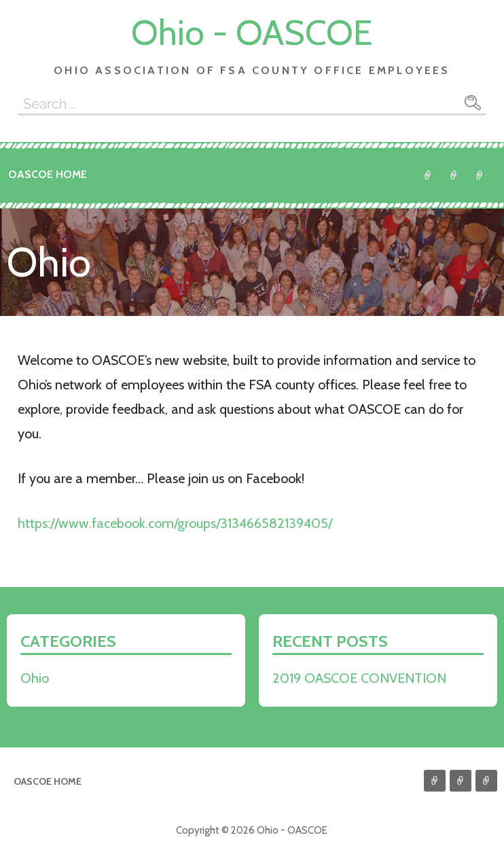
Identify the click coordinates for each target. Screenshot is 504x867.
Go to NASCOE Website (480, 175)
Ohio (428, 175)
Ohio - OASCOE (252, 32)
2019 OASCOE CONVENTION (359, 678)
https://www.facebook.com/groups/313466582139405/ (175, 523)
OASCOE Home (48, 174)
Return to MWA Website (454, 175)
